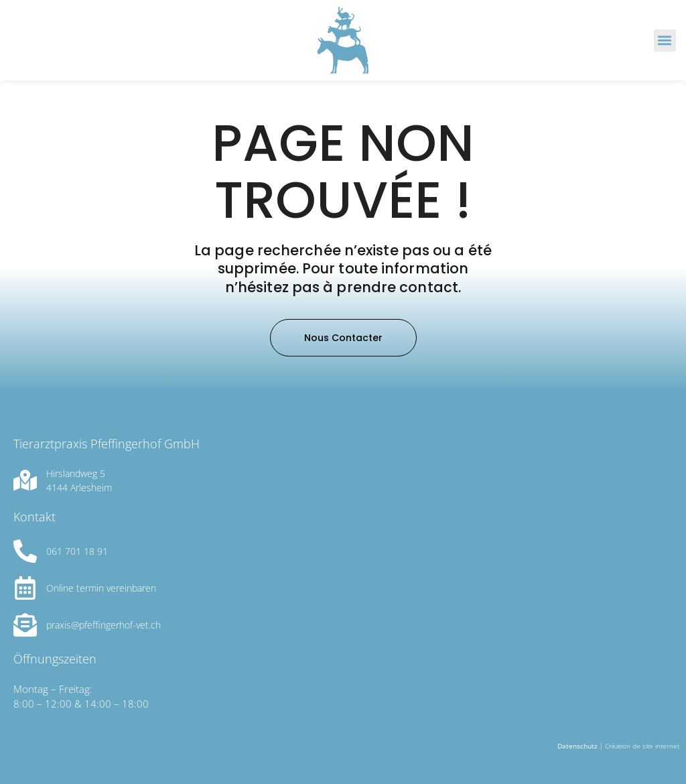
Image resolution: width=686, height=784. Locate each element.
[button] (665, 41)
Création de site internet (642, 746)
